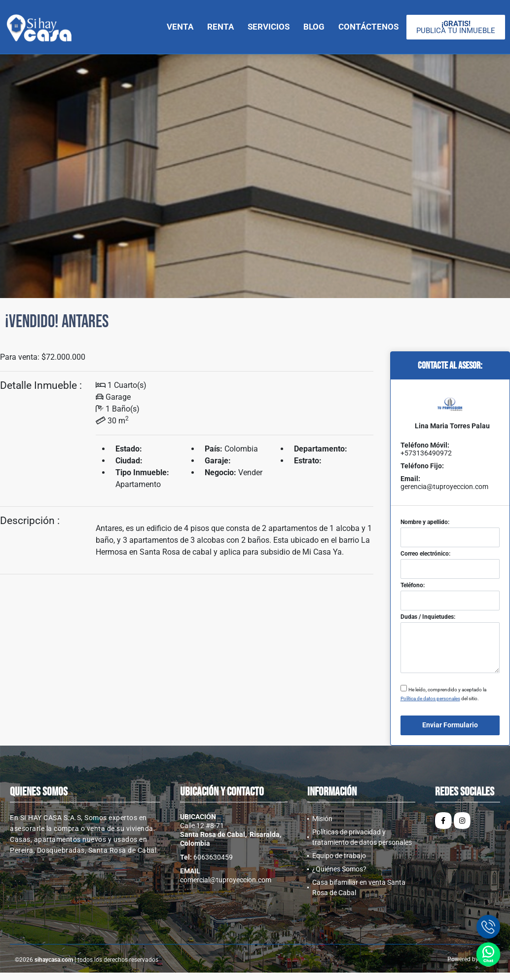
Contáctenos (368, 27)
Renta (220, 27)
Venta (180, 27)
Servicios (269, 27)
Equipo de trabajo (339, 856)
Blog (314, 27)
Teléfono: (413, 585)
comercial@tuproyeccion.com (226, 880)
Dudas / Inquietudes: (428, 617)
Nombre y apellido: (425, 522)
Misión (322, 819)
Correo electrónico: (425, 554)
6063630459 (213, 857)
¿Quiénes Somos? (339, 869)
